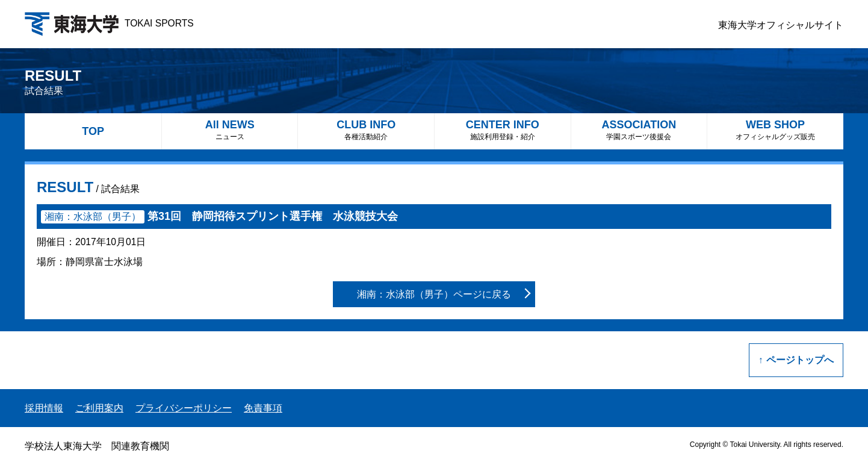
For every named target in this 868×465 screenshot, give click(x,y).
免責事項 (263, 408)
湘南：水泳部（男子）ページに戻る (434, 294)
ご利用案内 (99, 408)
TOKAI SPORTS (109, 23)
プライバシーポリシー (184, 408)
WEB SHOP (775, 130)
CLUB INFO (366, 130)
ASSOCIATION (639, 130)
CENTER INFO (503, 130)
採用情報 (44, 408)
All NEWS (230, 130)
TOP (93, 131)
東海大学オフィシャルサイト (781, 25)
